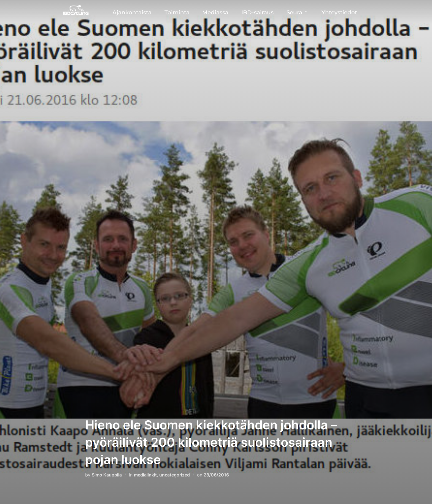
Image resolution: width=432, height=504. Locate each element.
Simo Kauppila (107, 475)
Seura (298, 12)
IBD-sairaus (257, 12)
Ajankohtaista (132, 12)
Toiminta (177, 12)
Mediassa (215, 12)
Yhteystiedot (339, 12)
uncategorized (175, 475)
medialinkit (145, 475)
